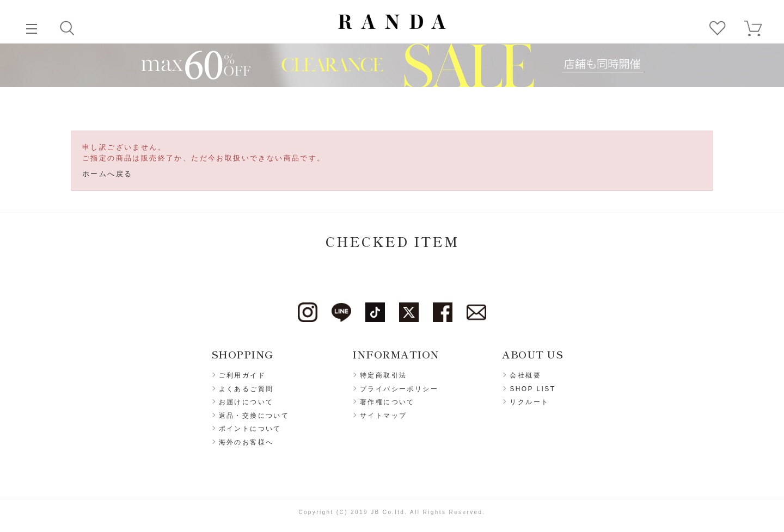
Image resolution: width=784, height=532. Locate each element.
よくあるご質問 (246, 389)
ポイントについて (250, 429)
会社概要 (525, 375)
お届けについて (246, 402)
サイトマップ (383, 416)
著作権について (387, 402)
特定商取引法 (383, 375)
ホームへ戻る (107, 174)
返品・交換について (254, 416)
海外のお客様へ (246, 442)
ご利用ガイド (242, 375)
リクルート (529, 402)
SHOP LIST (532, 389)
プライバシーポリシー (399, 389)
